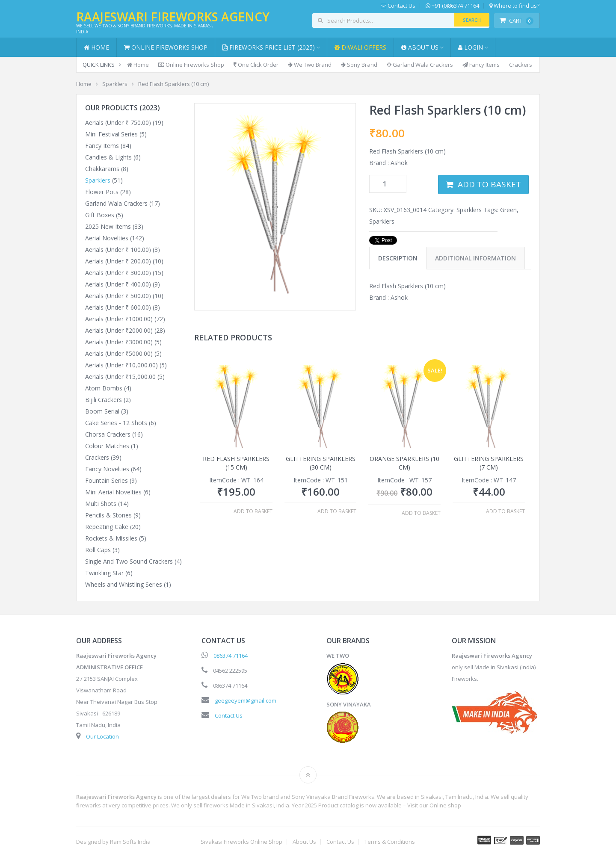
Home (96, 47)
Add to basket (489, 184)
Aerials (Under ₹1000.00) (119, 319)
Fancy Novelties (107, 469)
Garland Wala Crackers (420, 65)
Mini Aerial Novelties (113, 492)
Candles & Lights (108, 157)
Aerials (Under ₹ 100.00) (118, 250)
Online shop (445, 805)
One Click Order (256, 65)
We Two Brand (310, 65)
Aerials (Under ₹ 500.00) (118, 296)
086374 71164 (231, 656)
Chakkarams (102, 169)
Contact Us (398, 6)
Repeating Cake (107, 527)
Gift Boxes (100, 215)
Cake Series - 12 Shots (116, 423)
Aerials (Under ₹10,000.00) (121, 365)
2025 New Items (108, 226)
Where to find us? (514, 6)
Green (508, 210)
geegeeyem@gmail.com (246, 700)
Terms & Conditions (390, 842)
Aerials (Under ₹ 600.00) (118, 307)
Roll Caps (98, 550)
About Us (420, 47)
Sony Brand (359, 65)
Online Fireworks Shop (166, 47)
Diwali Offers (360, 47)
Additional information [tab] (475, 258)
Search (472, 20)
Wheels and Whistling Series (124, 584)
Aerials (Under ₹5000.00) (119, 353)
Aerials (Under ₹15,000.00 (120, 377)
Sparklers (469, 210)
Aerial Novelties (107, 238)
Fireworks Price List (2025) (269, 47)
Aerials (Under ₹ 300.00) (118, 273)
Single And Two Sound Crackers (129, 561)
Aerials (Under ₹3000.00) (119, 342)
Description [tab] (398, 258)
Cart (516, 21)
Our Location (102, 736)
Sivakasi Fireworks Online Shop (241, 842)
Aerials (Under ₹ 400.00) (118, 284)
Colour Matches (107, 446)
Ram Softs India (130, 842)
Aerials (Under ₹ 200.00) (118, 261)
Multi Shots (101, 504)
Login (471, 47)
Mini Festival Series (111, 134)
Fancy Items (481, 65)
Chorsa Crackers (108, 434)
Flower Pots (102, 192)
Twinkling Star (104, 573)
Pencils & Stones (108, 515)
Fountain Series (107, 480)
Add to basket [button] (253, 511)
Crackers (521, 65)
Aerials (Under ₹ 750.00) (118, 123)
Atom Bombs (104, 388)
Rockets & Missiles (111, 538)
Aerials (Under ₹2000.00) (119, 330)
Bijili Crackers (104, 400)
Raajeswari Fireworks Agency (173, 17)
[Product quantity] (388, 184)
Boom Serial (102, 411)
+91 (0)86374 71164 (452, 6)
